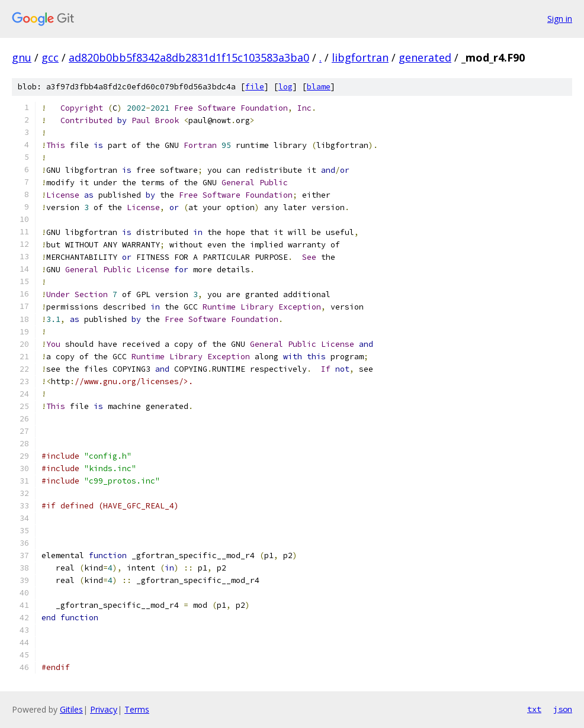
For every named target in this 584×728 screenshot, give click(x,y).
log (285, 87)
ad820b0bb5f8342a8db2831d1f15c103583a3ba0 (189, 57)
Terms (137, 709)
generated (425, 57)
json (563, 709)
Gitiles (71, 709)
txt (534, 709)
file (255, 87)
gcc (50, 57)
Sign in (560, 19)
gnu (22, 57)
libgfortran (360, 57)
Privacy (104, 709)
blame (319, 87)
